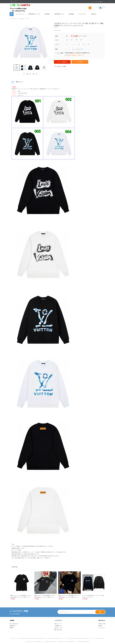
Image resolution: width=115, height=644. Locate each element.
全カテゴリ (12, 14)
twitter (27, 74)
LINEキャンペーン (58, 624)
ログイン (93, 2)
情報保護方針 (12, 626)
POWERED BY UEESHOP (83, 642)
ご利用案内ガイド (58, 626)
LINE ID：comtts (102, 624)
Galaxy (94, 14)
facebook (24, 74)
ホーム (17, 19)
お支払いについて (58, 628)
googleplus (30, 74)
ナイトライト (82, 14)
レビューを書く (57, 30)
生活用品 (71, 14)
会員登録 (101, 2)
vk (34, 74)
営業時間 (100, 626)
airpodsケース (59, 14)
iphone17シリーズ (34, 14)
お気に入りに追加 (61, 66)
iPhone (47, 14)
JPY (67, 36)
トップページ (20, 14)
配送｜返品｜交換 (58, 630)
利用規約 (11, 628)
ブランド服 (27, 19)
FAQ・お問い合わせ (14, 624)
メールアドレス (102, 628)
